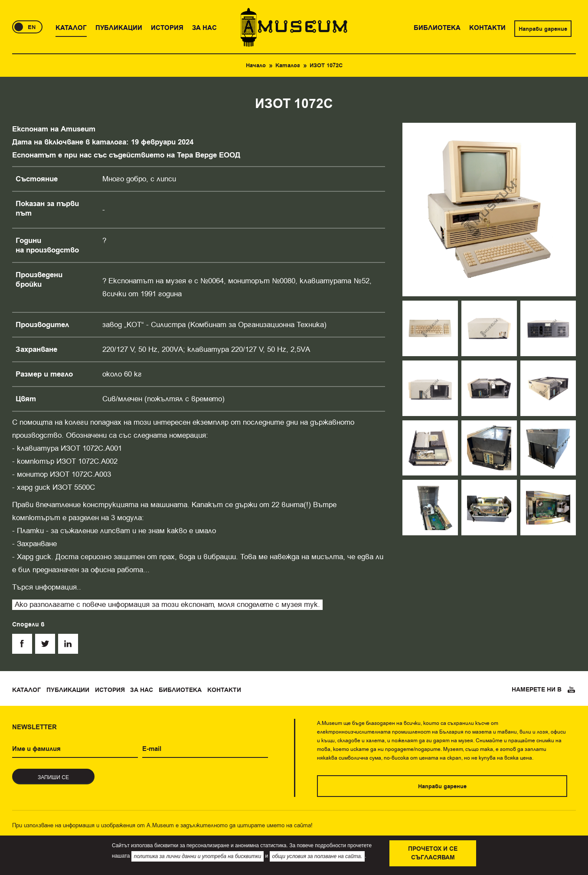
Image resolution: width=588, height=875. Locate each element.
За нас (142, 690)
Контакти (224, 690)
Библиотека (180, 690)
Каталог (288, 66)
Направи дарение (543, 29)
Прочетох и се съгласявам (433, 853)
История (110, 690)
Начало (256, 66)
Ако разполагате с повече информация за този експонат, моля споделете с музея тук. (167, 605)
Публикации (68, 690)
